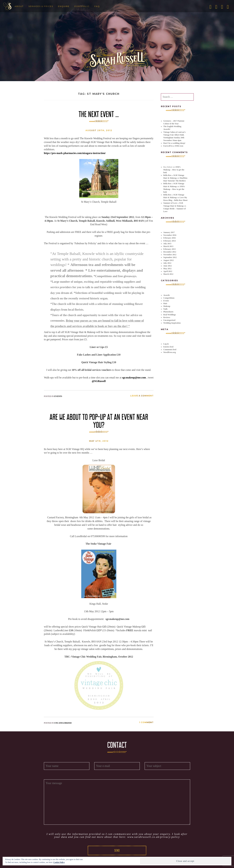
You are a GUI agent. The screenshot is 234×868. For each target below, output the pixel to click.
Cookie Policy (59, 862)
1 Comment (146, 722)
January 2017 (169, 232)
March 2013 (168, 246)
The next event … (99, 114)
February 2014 (169, 241)
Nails (165, 309)
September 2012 (170, 257)
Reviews (167, 317)
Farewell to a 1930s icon (173, 146)
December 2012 (170, 252)
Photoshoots (168, 312)
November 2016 (170, 235)
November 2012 (170, 255)
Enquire (64, 6)
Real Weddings (170, 315)
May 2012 (167, 269)
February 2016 (169, 238)
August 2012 (169, 260)
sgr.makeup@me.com (134, 378)
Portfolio (82, 6)
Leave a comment (142, 396)
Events (58, 396)
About (19, 6)
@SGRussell (99, 381)
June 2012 (168, 266)
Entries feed (168, 347)
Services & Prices (41, 6)
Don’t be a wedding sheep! (174, 143)
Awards (166, 295)
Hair (165, 303)
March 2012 (168, 274)
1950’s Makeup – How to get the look (174, 170)
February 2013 (169, 249)
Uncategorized (63, 723)
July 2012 (167, 263)
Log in (166, 344)
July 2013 (167, 244)
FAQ (97, 6)
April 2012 (168, 271)
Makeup (167, 306)
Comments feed (170, 350)
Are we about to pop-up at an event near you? (99, 421)
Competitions (169, 298)
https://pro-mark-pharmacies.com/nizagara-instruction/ (75, 153)
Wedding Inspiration (172, 323)
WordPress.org (170, 352)
